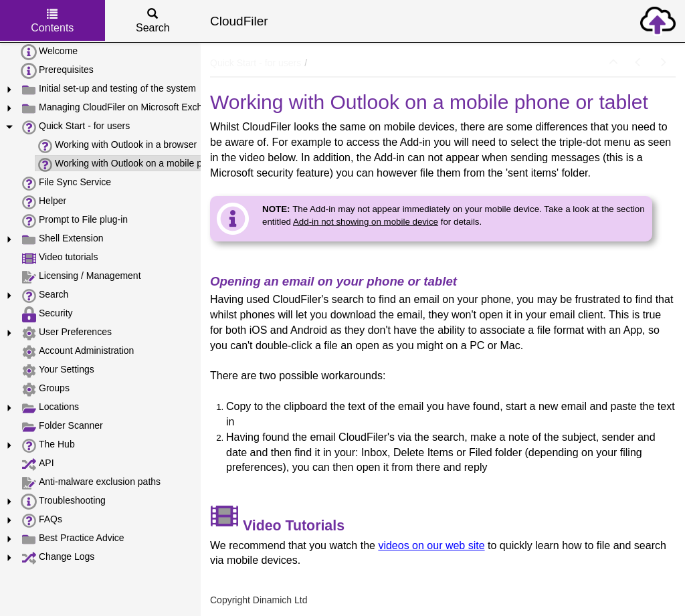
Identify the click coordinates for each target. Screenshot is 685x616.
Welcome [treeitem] (49, 52)
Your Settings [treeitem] (58, 370)
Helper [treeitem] (43, 201)
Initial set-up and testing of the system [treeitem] (108, 89)
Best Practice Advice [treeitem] (73, 538)
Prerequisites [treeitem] (57, 70)
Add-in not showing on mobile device (366, 222)
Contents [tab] (52, 21)
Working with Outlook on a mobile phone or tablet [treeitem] (148, 164)
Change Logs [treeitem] (58, 557)
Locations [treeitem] (50, 407)
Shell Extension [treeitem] (62, 239)
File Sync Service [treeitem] (66, 183)
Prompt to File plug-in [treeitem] (74, 220)
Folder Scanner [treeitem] (62, 426)
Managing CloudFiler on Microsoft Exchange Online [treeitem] (137, 108)
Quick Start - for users (256, 63)
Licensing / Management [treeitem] (81, 276)
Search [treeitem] (44, 295)
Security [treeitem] (47, 314)
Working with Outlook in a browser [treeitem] (117, 145)
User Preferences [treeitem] (66, 332)
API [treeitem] (37, 464)
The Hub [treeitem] (48, 445)
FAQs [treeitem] (41, 520)
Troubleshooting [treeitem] (63, 501)
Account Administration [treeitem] (77, 351)
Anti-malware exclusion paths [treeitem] (91, 482)
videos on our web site (431, 545)
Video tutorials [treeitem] (59, 258)
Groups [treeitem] (45, 389)
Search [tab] (153, 21)
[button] (613, 63)
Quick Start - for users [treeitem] (75, 126)
